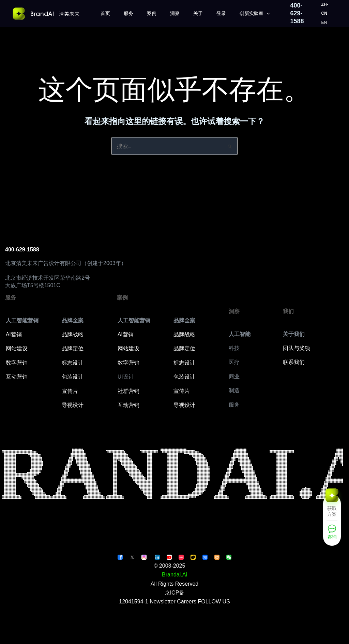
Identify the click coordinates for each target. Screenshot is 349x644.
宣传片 (70, 391)
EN (324, 23)
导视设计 (73, 405)
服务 (128, 13)
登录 (221, 13)
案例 (152, 13)
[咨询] (332, 534)
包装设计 (73, 377)
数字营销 (17, 363)
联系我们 (294, 362)
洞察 (175, 13)
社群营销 (128, 391)
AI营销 (14, 334)
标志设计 (73, 363)
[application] (267, 13)
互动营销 (17, 377)
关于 (198, 13)
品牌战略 (73, 334)
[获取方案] (332, 507)
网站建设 (17, 348)
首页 (105, 13)
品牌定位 (73, 348)
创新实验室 (255, 13)
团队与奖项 (297, 348)
